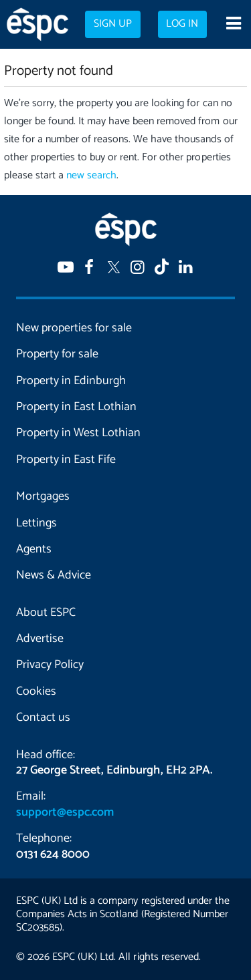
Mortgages (43, 496)
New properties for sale (74, 328)
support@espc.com (65, 812)
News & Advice (54, 575)
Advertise (40, 639)
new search (91, 175)
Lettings (36, 523)
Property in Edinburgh (71, 381)
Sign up (113, 24)
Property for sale (57, 354)
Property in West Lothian (78, 433)
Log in (182, 24)
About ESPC (46, 613)
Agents (34, 549)
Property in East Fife (66, 460)
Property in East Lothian (76, 407)
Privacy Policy (50, 665)
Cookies (36, 691)
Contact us (43, 717)
